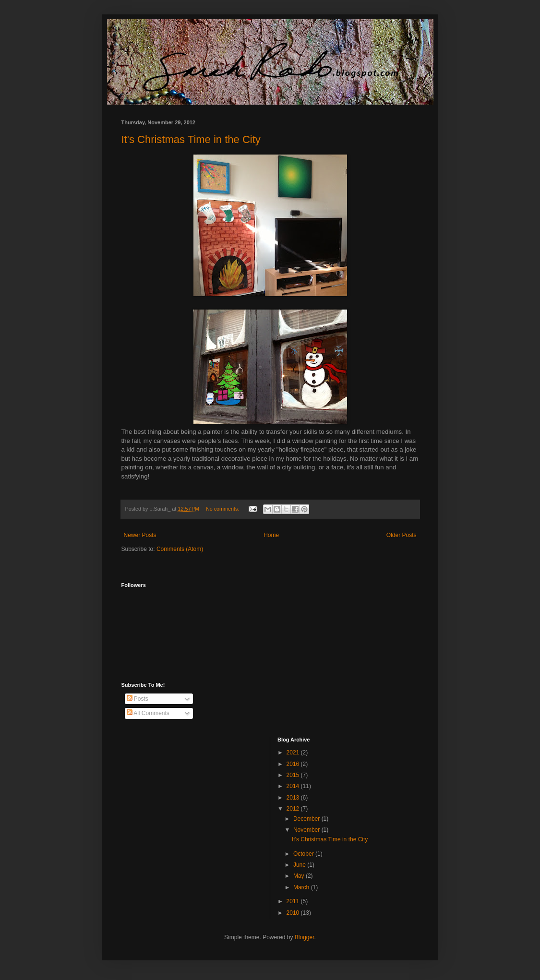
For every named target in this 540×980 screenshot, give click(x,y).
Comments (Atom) (180, 549)
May (300, 876)
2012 (294, 809)
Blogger (305, 937)
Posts (138, 699)
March (302, 887)
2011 (294, 901)
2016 (294, 764)
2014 (294, 786)
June (300, 865)
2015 (294, 775)
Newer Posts (140, 535)
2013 (294, 798)
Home (271, 535)
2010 (294, 913)
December (307, 819)
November (307, 830)
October (304, 854)
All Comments (148, 713)
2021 (294, 753)
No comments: (223, 509)
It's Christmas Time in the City (191, 139)
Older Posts (402, 535)
